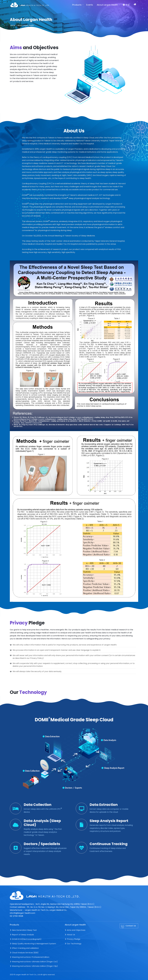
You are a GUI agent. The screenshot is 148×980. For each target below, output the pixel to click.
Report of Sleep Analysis (22, 935)
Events (90, 5)
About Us (70, 935)
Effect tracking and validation (24, 948)
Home (13, 25)
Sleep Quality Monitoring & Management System (33, 944)
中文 (126, 5)
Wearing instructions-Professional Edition (30, 957)
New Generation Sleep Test (23, 930)
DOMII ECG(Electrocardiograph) (26, 939)
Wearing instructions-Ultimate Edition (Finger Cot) (34, 962)
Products (77, 5)
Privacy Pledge (72, 939)
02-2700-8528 (16, 916)
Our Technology (73, 944)
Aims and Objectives (75, 930)
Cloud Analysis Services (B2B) (24, 953)
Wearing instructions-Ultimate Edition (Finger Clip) (34, 966)
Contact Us (128, 926)
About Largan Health (107, 5)
